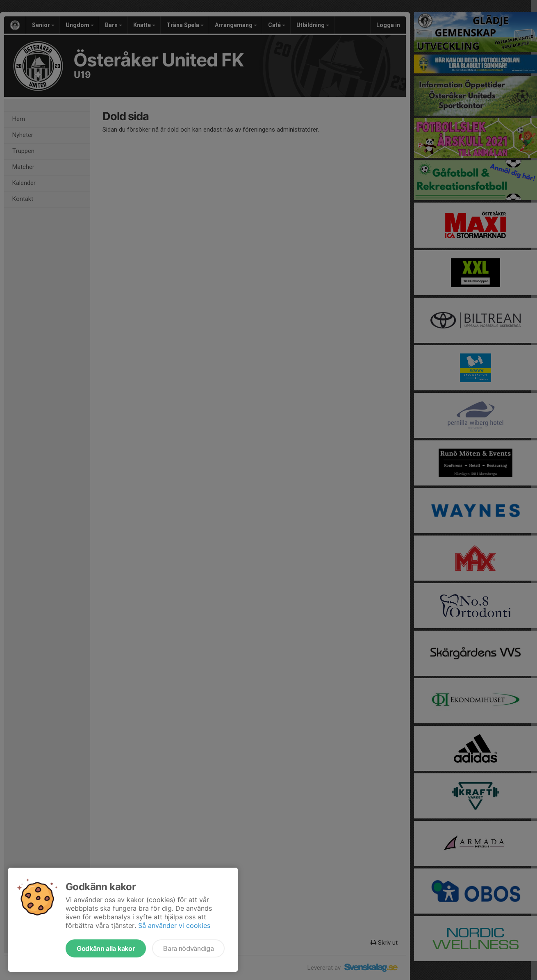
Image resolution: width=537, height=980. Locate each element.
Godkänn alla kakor (106, 948)
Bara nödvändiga (188, 948)
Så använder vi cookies (174, 925)
